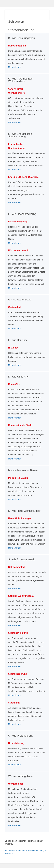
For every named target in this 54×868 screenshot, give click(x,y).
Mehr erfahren (15, 67)
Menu (43, 14)
